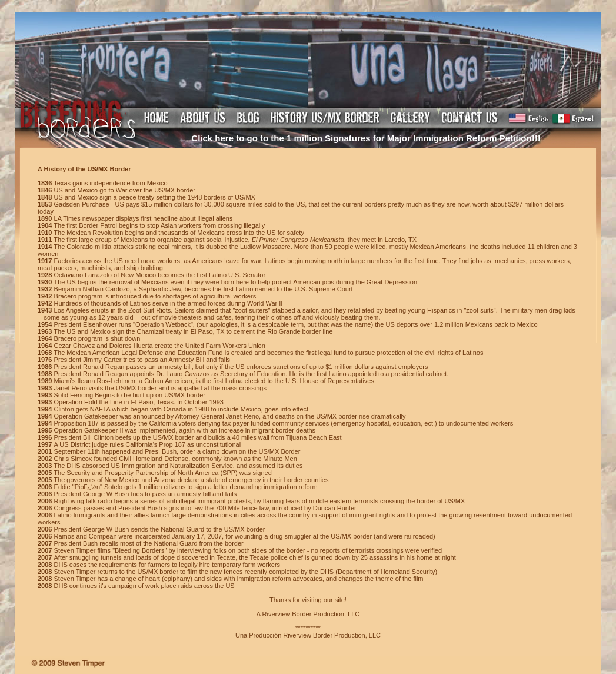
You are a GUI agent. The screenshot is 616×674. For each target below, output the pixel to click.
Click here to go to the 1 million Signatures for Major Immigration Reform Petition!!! (366, 138)
